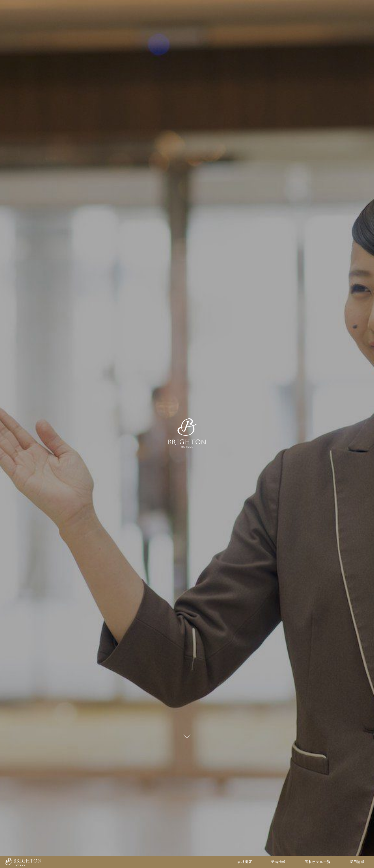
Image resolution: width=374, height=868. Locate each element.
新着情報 (279, 862)
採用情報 (357, 862)
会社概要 (245, 862)
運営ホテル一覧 (318, 862)
